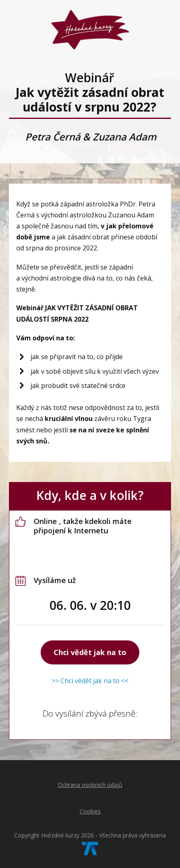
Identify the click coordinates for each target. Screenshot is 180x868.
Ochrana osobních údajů (90, 785)
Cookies (90, 811)
